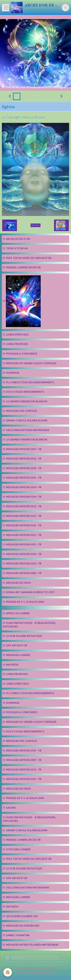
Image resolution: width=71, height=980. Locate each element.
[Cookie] (8, 972)
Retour (35, 225)
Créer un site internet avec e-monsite (35, 968)
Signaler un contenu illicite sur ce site (36, 973)
